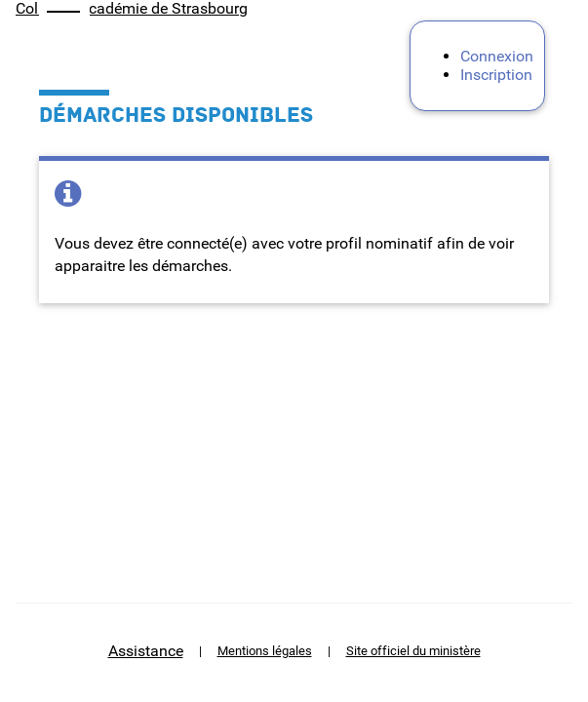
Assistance (146, 651)
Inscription (496, 75)
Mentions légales (265, 651)
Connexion (497, 56)
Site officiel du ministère (413, 651)
